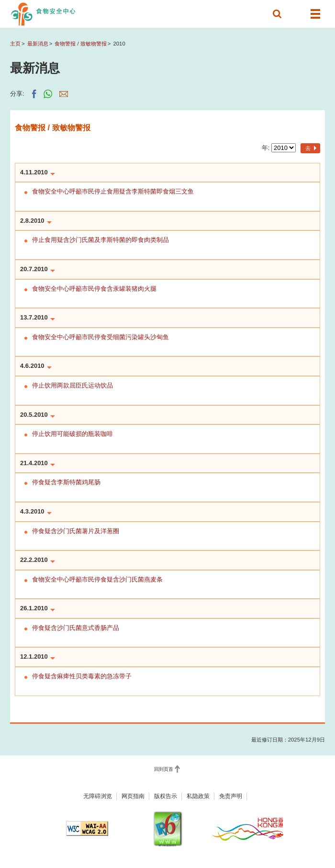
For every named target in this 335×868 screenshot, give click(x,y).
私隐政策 (198, 796)
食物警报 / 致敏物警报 (80, 44)
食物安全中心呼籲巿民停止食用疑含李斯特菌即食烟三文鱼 (113, 191)
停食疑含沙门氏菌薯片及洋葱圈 (76, 531)
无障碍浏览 (98, 796)
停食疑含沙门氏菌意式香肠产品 (76, 628)
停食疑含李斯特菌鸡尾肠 (66, 482)
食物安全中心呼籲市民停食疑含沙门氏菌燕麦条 (97, 579)
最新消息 (38, 44)
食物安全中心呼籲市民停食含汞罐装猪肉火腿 (94, 289)
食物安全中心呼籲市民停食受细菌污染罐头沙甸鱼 (100, 337)
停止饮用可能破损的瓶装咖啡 (73, 434)
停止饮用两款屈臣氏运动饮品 (73, 385)
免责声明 (231, 796)
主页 (15, 44)
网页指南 (133, 796)
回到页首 (164, 769)
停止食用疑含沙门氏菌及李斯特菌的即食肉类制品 (100, 240)
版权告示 (166, 796)
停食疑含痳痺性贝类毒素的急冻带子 (82, 676)
